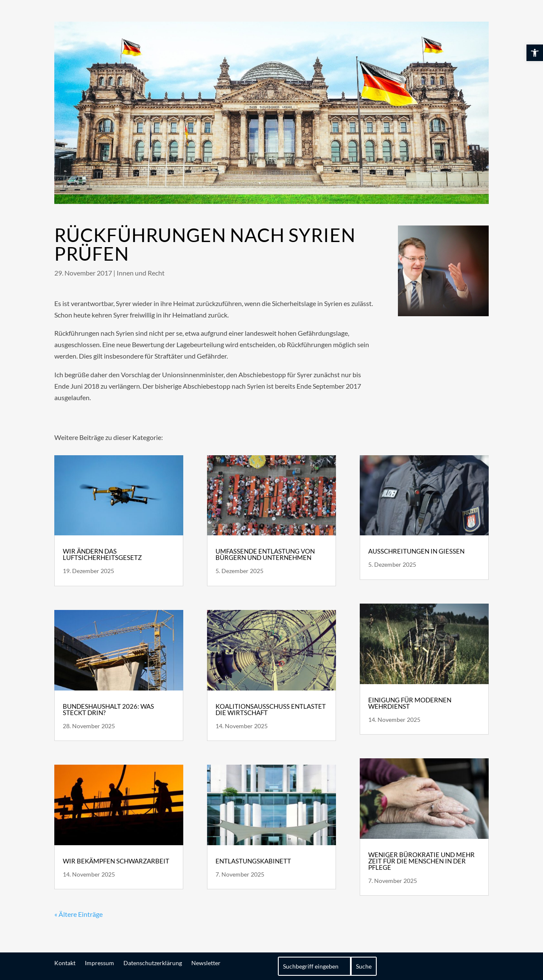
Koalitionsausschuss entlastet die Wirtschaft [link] (271, 709)
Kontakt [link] (65, 963)
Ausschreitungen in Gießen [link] (416, 551)
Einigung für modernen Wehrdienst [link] (410, 703)
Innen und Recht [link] (141, 273)
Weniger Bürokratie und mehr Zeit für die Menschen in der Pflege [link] (421, 861)
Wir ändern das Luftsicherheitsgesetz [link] (102, 554)
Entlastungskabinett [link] (253, 861)
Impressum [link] (99, 963)
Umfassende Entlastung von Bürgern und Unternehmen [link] (265, 554)
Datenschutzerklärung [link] (153, 963)
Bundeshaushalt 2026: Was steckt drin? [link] (108, 709)
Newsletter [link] (206, 963)
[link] (535, 53)
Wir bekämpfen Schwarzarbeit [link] (116, 861)
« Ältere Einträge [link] (78, 914)
